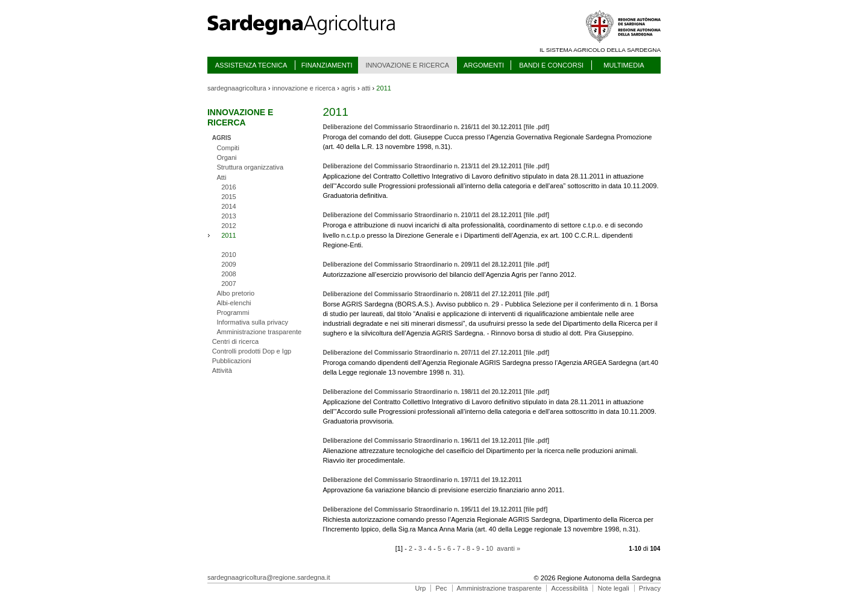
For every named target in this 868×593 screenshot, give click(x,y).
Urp (421, 588)
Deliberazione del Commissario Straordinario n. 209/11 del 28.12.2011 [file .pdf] (436, 265)
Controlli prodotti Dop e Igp (252, 351)
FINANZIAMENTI (327, 65)
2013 (229, 216)
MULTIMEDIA (624, 65)
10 (489, 548)
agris (348, 88)
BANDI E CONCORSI (551, 65)
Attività (222, 370)
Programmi (233, 312)
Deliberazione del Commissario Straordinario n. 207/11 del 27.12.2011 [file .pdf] (436, 353)
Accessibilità (570, 588)
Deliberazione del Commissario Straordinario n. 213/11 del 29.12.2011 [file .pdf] (436, 166)
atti (366, 88)
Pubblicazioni (232, 361)
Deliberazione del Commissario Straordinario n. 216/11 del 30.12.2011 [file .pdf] (436, 127)
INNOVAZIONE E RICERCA (407, 65)
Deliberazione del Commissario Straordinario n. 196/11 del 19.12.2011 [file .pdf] (436, 441)
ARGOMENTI (484, 65)
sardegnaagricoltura (237, 88)
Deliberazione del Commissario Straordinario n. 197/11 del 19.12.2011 (422, 480)
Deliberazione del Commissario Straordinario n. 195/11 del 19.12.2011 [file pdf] (435, 509)
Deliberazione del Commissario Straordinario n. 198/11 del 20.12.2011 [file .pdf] (436, 392)
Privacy (650, 588)
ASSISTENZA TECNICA (251, 65)
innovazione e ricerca (304, 88)
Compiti (228, 148)
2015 (229, 197)
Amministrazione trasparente (259, 332)
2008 (229, 274)
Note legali (613, 588)
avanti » (508, 548)
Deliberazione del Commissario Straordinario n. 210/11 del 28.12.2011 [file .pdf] (436, 215)
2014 (229, 206)
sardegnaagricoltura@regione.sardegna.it (269, 577)
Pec (441, 588)
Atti (221, 177)
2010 (229, 255)
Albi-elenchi (234, 303)
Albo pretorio (235, 293)
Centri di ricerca (235, 341)
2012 (229, 226)
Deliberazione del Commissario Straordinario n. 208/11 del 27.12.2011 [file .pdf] (436, 294)
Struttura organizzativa (250, 167)
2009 (229, 264)
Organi (226, 157)
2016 (229, 187)
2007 (229, 284)
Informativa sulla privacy (252, 322)
